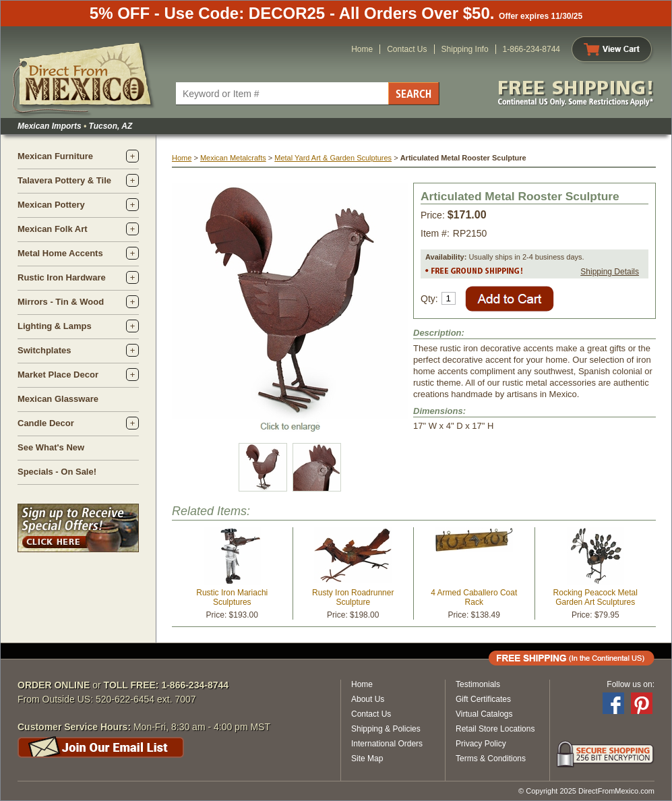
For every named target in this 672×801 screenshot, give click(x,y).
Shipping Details (610, 272)
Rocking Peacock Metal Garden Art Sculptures (595, 597)
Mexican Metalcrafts (233, 158)
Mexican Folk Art (53, 229)
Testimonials (478, 684)
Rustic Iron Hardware (62, 277)
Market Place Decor (58, 375)
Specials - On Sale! (57, 472)
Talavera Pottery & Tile (64, 180)
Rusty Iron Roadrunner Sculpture (353, 597)
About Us (368, 699)
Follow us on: (631, 684)
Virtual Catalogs (484, 714)
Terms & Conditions (491, 759)
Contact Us (407, 49)
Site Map (367, 759)
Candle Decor (46, 423)
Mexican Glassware (58, 399)
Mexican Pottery (51, 205)
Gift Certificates (483, 699)
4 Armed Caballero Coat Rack (474, 597)
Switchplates (44, 350)
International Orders (387, 744)
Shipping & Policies (386, 729)
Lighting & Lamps (55, 326)
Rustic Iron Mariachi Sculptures (232, 597)
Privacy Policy (481, 744)
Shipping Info (465, 49)
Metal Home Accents (60, 253)
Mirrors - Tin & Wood (61, 302)
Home (362, 49)
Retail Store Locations (495, 729)
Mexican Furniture (55, 156)
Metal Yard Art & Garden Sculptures (333, 158)
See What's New (51, 447)
